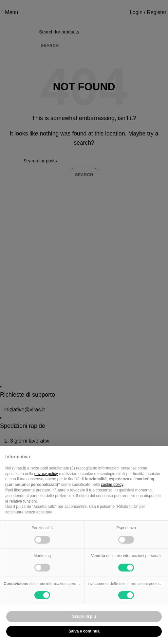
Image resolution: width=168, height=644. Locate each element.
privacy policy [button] (46, 474)
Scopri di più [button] (84, 616)
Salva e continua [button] (84, 631)
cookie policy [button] (112, 485)
